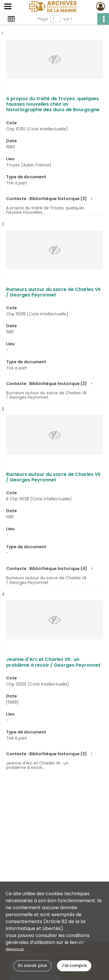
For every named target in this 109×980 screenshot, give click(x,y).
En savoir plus (33, 965)
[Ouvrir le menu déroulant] (8, 7)
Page (43, 19)
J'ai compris (74, 965)
